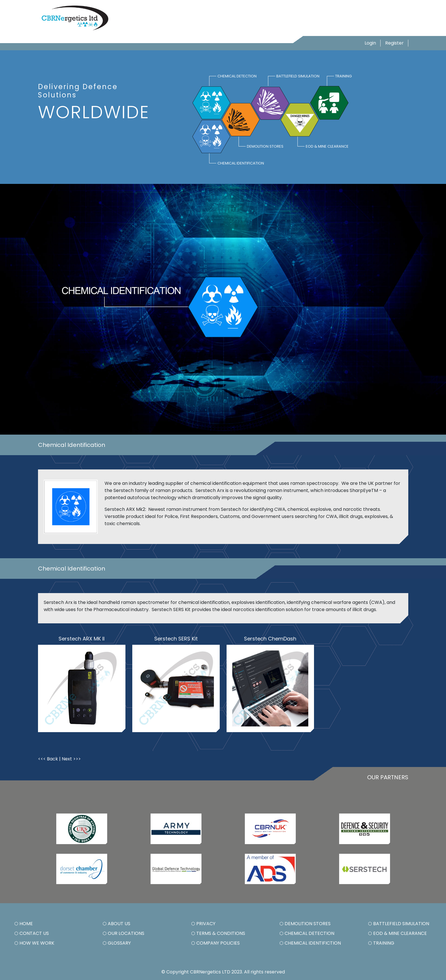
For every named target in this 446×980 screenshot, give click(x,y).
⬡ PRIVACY (203, 924)
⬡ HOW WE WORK (34, 943)
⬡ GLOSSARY (117, 943)
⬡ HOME (24, 924)
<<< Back (48, 759)
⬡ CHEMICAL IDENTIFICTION (310, 943)
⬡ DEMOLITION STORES (305, 924)
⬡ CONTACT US (32, 933)
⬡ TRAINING (381, 943)
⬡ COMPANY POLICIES (215, 943)
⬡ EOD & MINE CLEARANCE (397, 933)
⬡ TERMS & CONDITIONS (218, 933)
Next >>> (71, 759)
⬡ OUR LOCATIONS (123, 933)
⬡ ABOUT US (116, 924)
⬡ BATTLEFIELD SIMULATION (399, 924)
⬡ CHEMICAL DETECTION (307, 933)
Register (394, 43)
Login (370, 43)
